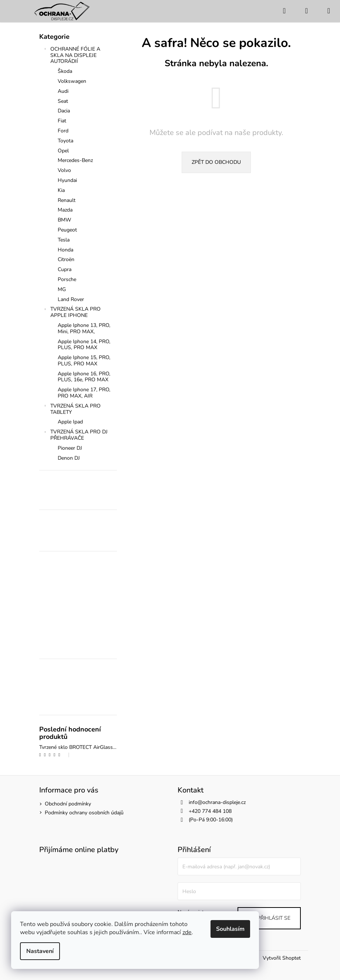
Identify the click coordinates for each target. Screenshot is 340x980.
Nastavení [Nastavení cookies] (40, 951)
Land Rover (71, 299)
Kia (61, 190)
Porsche (67, 279)
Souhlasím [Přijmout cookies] (230, 929)
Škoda (65, 71)
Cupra (65, 269)
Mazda (65, 210)
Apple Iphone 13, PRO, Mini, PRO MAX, (84, 328)
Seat (63, 101)
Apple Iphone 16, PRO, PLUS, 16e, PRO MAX (84, 377)
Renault (67, 200)
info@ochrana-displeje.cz (217, 802)
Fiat (62, 121)
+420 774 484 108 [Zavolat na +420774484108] (210, 811)
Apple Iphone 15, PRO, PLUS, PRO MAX (84, 361)
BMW (64, 220)
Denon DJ (69, 458)
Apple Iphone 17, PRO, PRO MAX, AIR (84, 393)
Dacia (64, 111)
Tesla (64, 240)
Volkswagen (72, 81)
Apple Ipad (70, 422)
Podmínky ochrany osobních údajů (84, 813)
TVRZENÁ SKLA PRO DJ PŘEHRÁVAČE (75, 435)
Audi (63, 91)
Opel (63, 151)
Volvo (64, 170)
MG (62, 289)
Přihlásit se (274, 918)
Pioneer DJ (70, 448)
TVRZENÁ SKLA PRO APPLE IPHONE (72, 312)
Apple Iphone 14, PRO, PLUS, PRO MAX (84, 345)
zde (187, 932)
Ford (63, 131)
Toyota (65, 141)
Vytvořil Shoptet (282, 958)
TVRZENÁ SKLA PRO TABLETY (72, 409)
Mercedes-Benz (75, 160)
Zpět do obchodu (216, 162)
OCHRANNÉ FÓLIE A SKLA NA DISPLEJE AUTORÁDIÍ (72, 55)
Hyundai (67, 180)
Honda (65, 250)
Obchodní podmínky (68, 804)
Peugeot (67, 230)
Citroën (66, 259)
